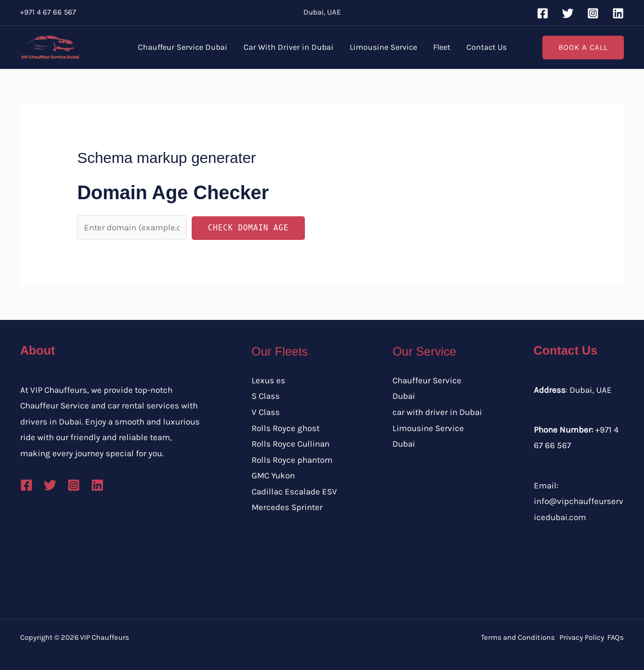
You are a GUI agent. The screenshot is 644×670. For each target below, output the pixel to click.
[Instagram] (593, 13)
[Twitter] (568, 13)
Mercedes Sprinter (287, 507)
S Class (266, 396)
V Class (266, 412)
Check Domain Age (248, 228)
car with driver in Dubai (437, 412)
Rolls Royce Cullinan (291, 444)
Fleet (442, 47)
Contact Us (487, 47)
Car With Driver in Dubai (289, 47)
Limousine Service (383, 47)
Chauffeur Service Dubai (183, 47)
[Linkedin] (618, 13)
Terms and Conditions (518, 638)
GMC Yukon (273, 475)
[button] (583, 48)
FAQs (616, 638)
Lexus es (268, 380)
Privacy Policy (582, 638)
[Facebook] (543, 13)
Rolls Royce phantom (292, 460)
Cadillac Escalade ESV (294, 491)
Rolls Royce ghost (286, 428)
